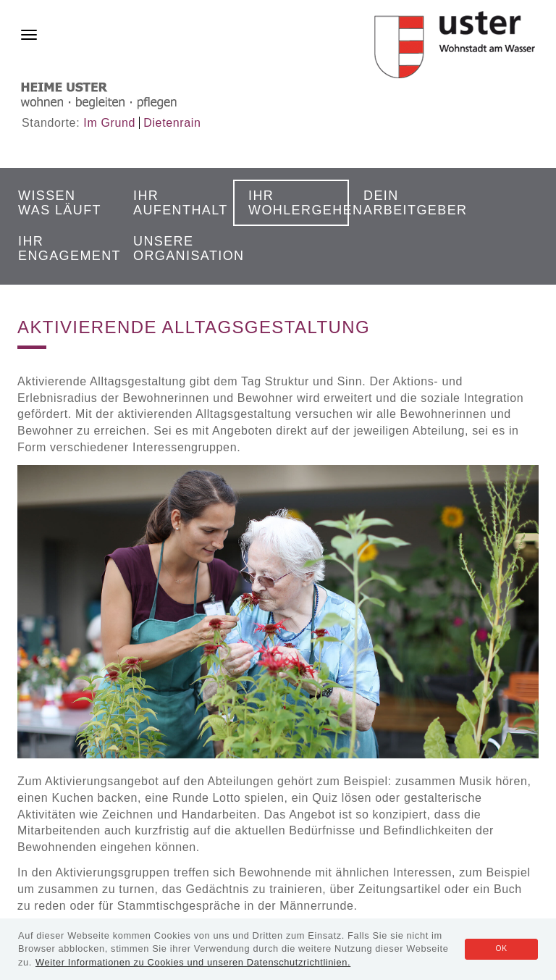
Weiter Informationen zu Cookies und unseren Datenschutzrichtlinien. (193, 962)
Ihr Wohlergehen (294, 203)
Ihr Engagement (64, 248)
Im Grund (109, 123)
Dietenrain (172, 123)
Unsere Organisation (179, 248)
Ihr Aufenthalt (179, 203)
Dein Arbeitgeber (409, 203)
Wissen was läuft (60, 203)
